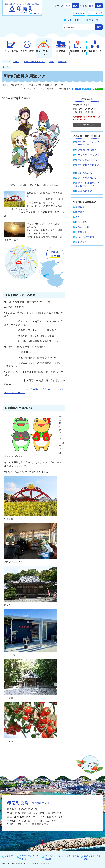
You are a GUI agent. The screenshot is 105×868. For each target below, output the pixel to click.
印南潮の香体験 (84, 191)
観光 (52, 62)
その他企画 (81, 232)
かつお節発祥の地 (85, 237)
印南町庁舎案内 (41, 803)
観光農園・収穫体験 (86, 150)
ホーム (16, 62)
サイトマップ (96, 20)
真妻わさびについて (86, 178)
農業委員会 (81, 242)
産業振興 (80, 207)
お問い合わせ (95, 13)
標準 (68, 6)
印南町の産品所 (84, 173)
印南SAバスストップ (87, 160)
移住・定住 (81, 222)
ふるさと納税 (83, 227)
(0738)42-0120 (23, 817)
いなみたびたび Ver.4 (87, 155)
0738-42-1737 (86, 109)
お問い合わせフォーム (87, 125)
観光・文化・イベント (34, 62)
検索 (99, 27)
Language (79, 13)
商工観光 (80, 212)
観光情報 (62, 62)
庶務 (78, 217)
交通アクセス (74, 20)
